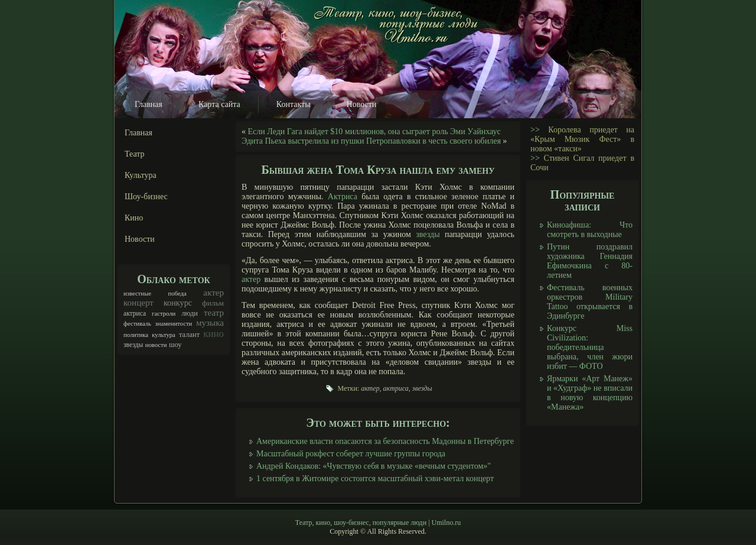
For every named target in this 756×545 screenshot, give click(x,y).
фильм (213, 303)
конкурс (178, 303)
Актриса (343, 197)
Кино (134, 218)
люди (190, 313)
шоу (175, 345)
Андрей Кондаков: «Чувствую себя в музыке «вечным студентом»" (374, 466)
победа (177, 293)
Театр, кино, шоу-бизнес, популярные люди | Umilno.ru (378, 523)
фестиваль (137, 324)
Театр (135, 154)
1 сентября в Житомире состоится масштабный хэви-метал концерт (375, 479)
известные (137, 293)
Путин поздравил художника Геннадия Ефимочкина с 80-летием (590, 261)
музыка (210, 323)
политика (136, 335)
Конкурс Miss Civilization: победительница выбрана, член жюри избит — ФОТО (590, 347)
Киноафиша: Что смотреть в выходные (590, 230)
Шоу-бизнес (146, 197)
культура (164, 335)
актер (214, 293)
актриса (135, 314)
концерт (139, 303)
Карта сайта (219, 104)
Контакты (294, 104)
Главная (149, 104)
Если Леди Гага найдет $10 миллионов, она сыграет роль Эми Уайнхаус (374, 132)
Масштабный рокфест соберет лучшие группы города (351, 454)
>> (535, 130)
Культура (141, 175)
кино (214, 334)
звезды (133, 345)
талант (189, 335)
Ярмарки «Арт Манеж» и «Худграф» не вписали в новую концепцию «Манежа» (590, 393)
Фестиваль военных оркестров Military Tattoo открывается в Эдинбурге (590, 302)
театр (214, 313)
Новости (362, 104)
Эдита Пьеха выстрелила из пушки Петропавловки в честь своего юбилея (371, 141)
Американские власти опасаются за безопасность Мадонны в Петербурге (385, 441)
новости (156, 345)
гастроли (164, 314)
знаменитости (174, 324)
